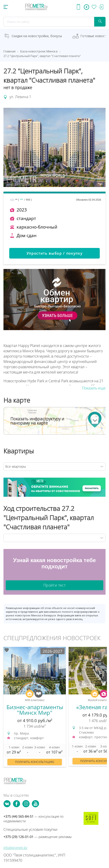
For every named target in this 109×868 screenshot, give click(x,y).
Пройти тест (54, 585)
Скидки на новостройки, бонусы (37, 36)
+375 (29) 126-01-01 (38, 837)
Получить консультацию (35, 762)
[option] (35, 709)
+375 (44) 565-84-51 (33, 819)
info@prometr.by (15, 848)
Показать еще (94, 388)
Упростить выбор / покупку (55, 253)
